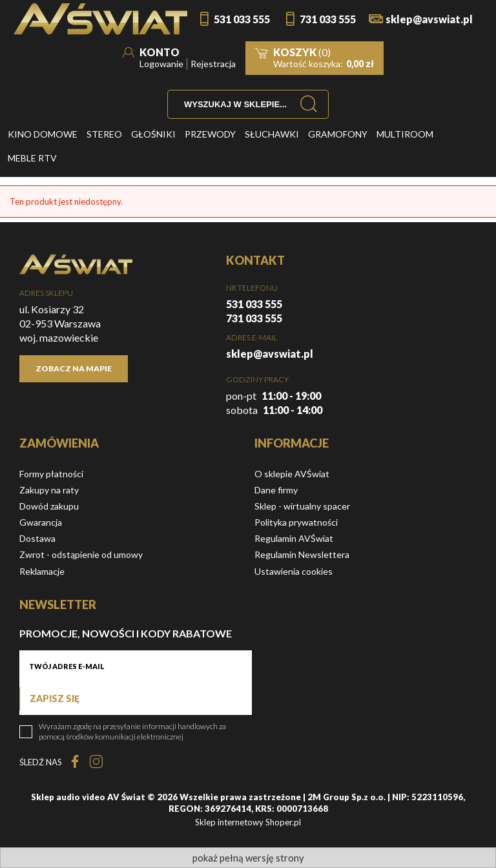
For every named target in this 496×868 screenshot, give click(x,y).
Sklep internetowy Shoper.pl (248, 822)
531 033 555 (242, 19)
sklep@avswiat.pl (429, 19)
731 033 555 (328, 19)
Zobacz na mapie (74, 368)
